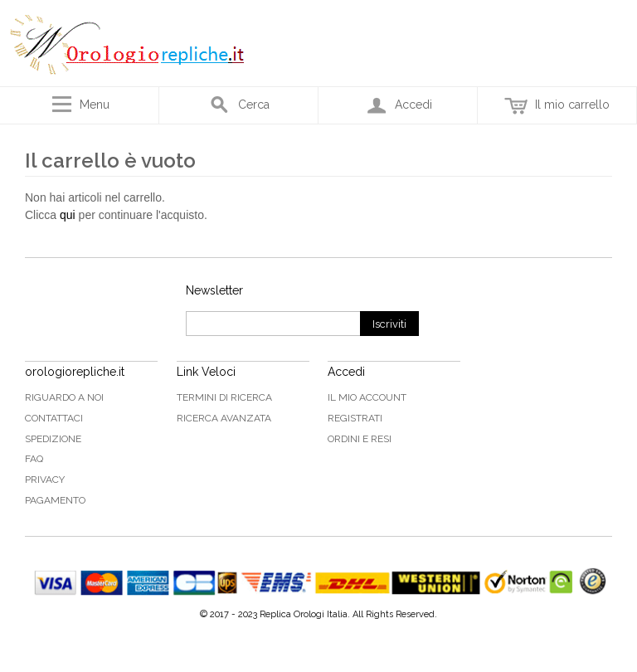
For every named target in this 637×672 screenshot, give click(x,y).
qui (68, 215)
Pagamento (55, 500)
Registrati (355, 418)
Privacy (45, 480)
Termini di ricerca (224, 397)
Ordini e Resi (360, 439)
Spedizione (53, 439)
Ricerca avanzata (224, 418)
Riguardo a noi (64, 397)
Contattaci (54, 418)
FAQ (34, 459)
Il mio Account (367, 397)
